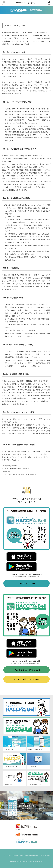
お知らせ (42, 855)
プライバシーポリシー (7, 855)
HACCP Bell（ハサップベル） (26, 3)
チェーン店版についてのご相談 (26, 679)
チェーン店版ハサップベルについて (26, 670)
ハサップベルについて (26, 583)
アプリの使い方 (10, 749)
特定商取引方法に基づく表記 (31, 855)
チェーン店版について (36, 784)
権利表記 (16, 855)
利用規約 (21, 855)
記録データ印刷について (36, 749)
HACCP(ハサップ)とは (12, 767)
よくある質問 (33, 767)
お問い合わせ (9, 784)
